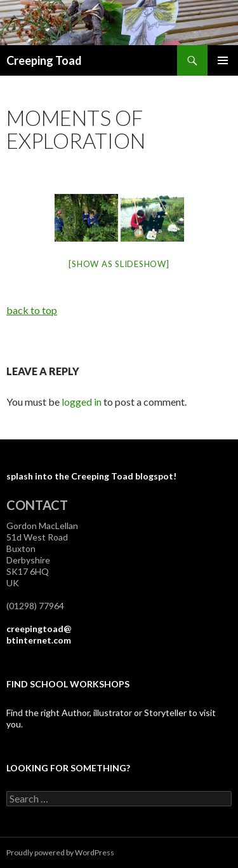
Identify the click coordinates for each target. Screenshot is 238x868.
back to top (32, 310)
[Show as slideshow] (119, 264)
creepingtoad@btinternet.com (39, 634)
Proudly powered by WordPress (60, 852)
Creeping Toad (44, 60)
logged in (82, 402)
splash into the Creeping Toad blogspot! (91, 476)
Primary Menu (223, 60)
